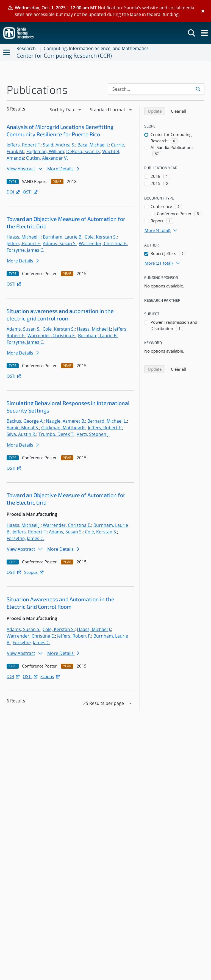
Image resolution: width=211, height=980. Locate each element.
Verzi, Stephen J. (93, 434)
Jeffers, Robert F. (24, 145)
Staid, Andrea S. (59, 145)
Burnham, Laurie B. (63, 237)
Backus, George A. (25, 421)
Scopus (34, 572)
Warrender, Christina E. (103, 243)
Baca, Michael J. (93, 145)
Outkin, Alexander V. (47, 158)
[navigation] (66, 110)
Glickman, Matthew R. (63, 428)
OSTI (30, 192)
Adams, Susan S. (60, 243)
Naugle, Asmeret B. (66, 421)
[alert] (105, 11)
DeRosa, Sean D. (83, 151)
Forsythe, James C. (25, 250)
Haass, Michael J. (24, 237)
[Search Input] (156, 89)
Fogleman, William (45, 151)
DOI (14, 192)
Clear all (180, 111)
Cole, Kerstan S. (101, 237)
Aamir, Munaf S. (23, 428)
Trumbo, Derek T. (56, 434)
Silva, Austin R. (21, 434)
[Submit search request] (198, 89)
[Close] (203, 11)
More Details (63, 169)
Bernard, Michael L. (107, 421)
